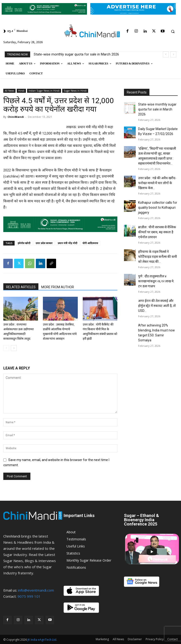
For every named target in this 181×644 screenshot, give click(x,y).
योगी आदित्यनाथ (90, 243)
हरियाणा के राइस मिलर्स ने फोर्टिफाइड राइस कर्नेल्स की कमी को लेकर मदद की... (158, 257)
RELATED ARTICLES (21, 287)
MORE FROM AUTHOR (58, 287)
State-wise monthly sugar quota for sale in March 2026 (76, 54)
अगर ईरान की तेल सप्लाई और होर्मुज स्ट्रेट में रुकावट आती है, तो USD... (157, 306)
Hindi (21, 91)
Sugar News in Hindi (75, 91)
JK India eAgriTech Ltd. (42, 640)
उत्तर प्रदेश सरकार (44, 243)
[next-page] (14, 348)
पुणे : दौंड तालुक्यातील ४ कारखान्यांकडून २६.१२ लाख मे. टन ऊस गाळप (156, 281)
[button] (173, 31)
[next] (173, 54)
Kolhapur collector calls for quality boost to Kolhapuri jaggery (158, 208)
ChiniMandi (16, 117)
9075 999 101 (29, 596)
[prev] (166, 54)
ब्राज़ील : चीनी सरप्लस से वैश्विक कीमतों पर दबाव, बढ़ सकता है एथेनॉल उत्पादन (157, 232)
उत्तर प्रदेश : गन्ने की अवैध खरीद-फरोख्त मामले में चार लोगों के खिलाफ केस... (157, 183)
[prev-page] (6, 348)
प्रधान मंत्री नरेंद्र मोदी (68, 243)
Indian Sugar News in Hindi (44, 91)
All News (9, 91)
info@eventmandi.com (36, 590)
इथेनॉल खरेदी (24, 243)
